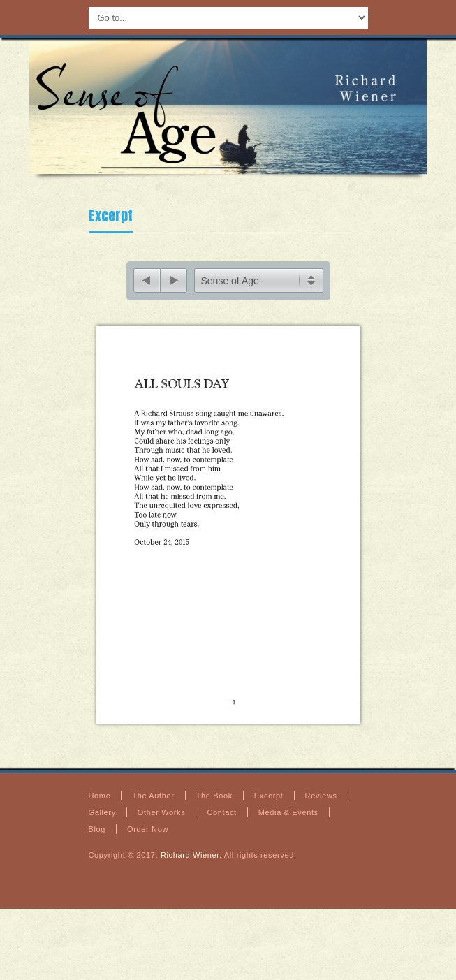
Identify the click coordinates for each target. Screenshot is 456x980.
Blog (97, 837)
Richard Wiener (190, 863)
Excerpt (111, 215)
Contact (221, 820)
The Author (153, 803)
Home (100, 803)
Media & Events (288, 820)
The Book (214, 803)
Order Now (148, 837)
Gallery (102, 820)
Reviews (321, 803)
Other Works (162, 820)
